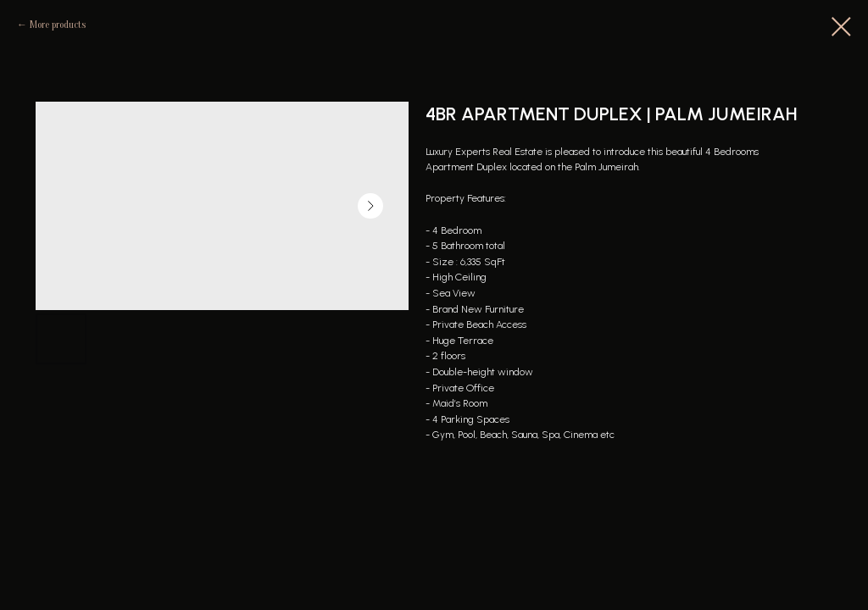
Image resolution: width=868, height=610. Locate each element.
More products (58, 25)
